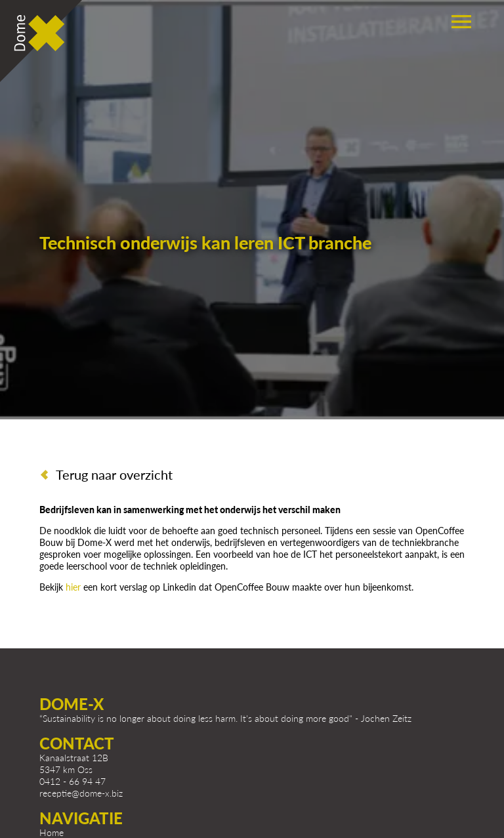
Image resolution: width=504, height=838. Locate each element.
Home (52, 832)
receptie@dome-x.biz (81, 793)
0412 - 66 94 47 (73, 781)
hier (74, 587)
